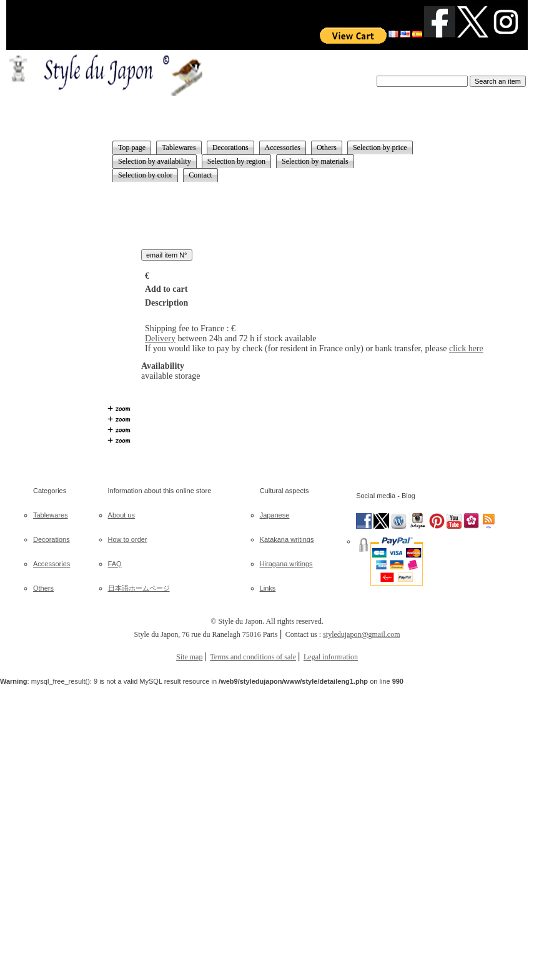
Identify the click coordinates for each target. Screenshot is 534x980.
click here (466, 348)
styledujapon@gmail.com (361, 634)
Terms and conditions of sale (253, 657)
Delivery (160, 338)
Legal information (331, 657)
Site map (189, 657)
